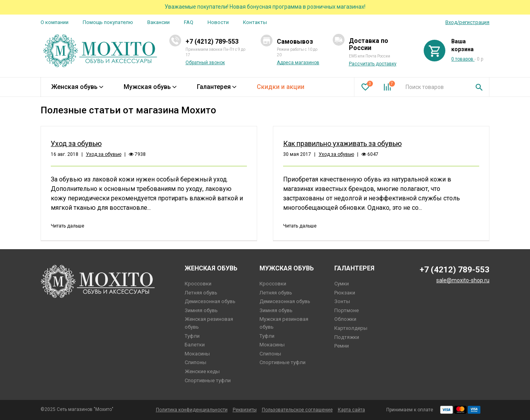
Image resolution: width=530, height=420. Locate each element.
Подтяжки (347, 337)
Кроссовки (198, 284)
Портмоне (347, 310)
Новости (218, 22)
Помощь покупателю (108, 22)
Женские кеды (202, 371)
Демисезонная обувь (210, 301)
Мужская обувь (150, 87)
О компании (55, 22)
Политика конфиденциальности (192, 410)
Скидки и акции (281, 87)
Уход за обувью (76, 143)
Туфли (192, 336)
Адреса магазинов (298, 63)
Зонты (342, 301)
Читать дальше (68, 226)
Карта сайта (351, 410)
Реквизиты (245, 410)
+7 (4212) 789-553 (212, 42)
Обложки (345, 319)
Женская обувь (77, 87)
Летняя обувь (201, 293)
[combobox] (435, 87)
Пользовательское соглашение (297, 410)
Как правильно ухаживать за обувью (342, 143)
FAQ (189, 22)
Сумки (342, 284)
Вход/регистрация (467, 22)
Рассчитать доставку (373, 64)
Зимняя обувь (201, 310)
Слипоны (196, 362)
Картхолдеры (351, 328)
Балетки (195, 345)
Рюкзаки (345, 293)
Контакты (255, 22)
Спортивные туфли (208, 380)
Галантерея (217, 87)
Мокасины (197, 354)
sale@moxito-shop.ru (463, 280)
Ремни (342, 346)
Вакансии (158, 22)
